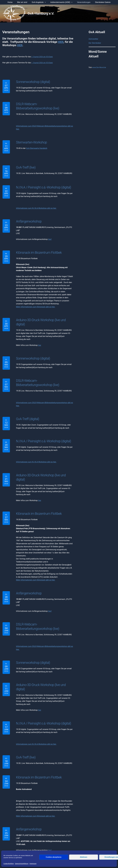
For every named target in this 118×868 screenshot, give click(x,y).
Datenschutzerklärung (22, 864)
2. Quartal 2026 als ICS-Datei (43, 57)
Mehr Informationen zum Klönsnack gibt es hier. (36, 304)
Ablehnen (83, 857)
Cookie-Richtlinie (9, 864)
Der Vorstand (31, 847)
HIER (61, 42)
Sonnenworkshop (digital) (32, 82)
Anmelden (88, 847)
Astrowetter (93, 39)
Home (12, 2)
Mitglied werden (76, 847)
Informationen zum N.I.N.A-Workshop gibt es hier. (36, 206)
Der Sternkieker (95, 43)
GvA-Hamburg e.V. (41, 14)
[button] (45, 2)
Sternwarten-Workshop (30, 141)
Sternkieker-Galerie (100, 2)
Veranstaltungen (82, 2)
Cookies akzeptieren (54, 857)
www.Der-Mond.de (100, 67)
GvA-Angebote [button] (39, 2)
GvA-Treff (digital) (27, 410)
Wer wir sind (23, 2)
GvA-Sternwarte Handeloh (37, 147)
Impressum (33, 864)
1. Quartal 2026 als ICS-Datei (43, 63)
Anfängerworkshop (28, 219)
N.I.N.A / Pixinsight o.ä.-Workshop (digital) (42, 186)
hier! (50, 237)
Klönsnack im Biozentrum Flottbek (37, 250)
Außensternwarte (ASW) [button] (61, 2)
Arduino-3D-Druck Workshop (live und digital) (44, 317)
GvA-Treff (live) (25, 166)
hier (40, 338)
